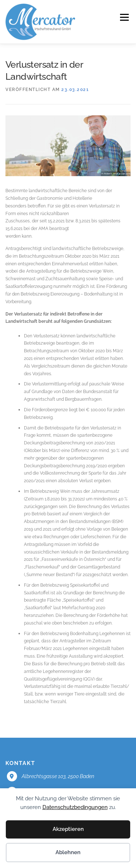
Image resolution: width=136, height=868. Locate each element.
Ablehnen (68, 852)
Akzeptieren (68, 829)
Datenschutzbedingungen (75, 807)
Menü (124, 17)
